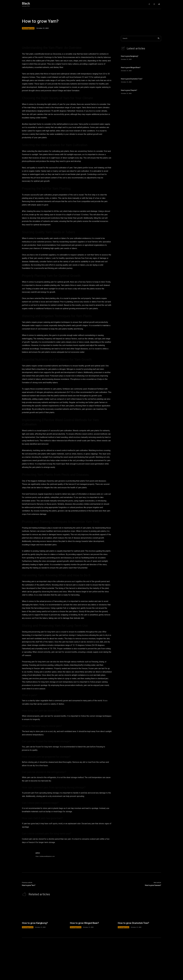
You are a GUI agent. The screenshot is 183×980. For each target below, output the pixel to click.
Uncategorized (28, 28)
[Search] (159, 38)
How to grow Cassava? (153, 885)
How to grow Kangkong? (130, 56)
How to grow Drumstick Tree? (132, 79)
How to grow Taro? (29, 885)
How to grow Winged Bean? (131, 68)
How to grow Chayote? (129, 90)
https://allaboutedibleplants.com (45, 856)
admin (38, 853)
